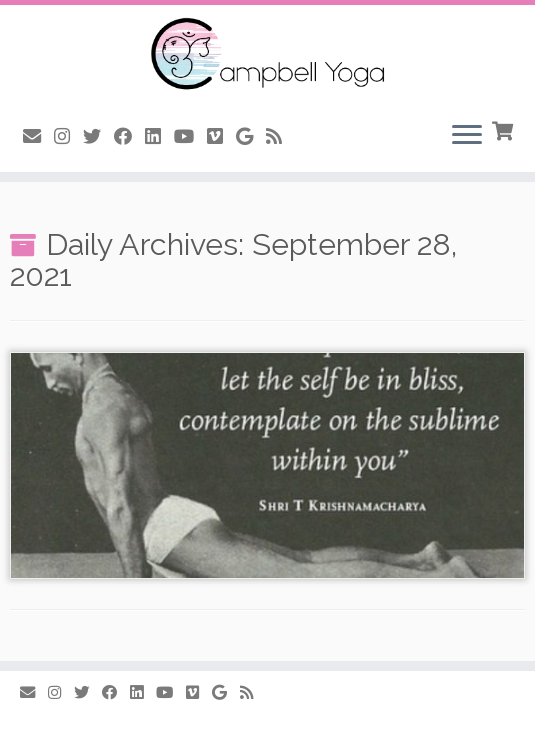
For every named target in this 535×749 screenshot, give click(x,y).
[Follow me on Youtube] (190, 136)
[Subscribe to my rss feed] (280, 136)
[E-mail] (38, 136)
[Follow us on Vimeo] (221, 136)
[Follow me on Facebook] (129, 136)
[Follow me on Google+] (251, 136)
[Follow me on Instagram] (68, 136)
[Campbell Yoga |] (267, 55)
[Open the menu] (467, 136)
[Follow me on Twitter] (98, 136)
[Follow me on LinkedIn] (159, 136)
